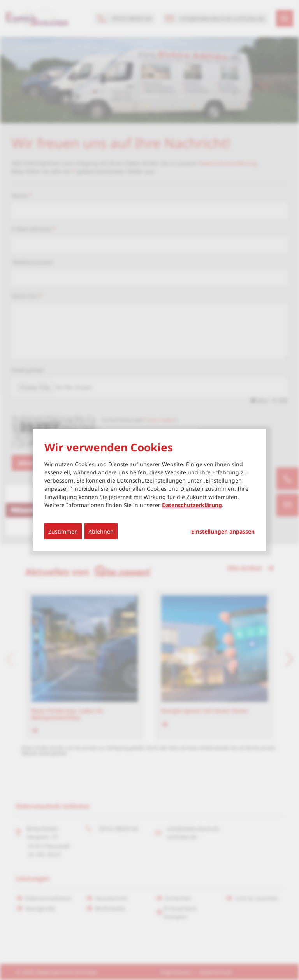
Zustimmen (63, 531)
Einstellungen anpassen (223, 531)
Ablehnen (101, 531)
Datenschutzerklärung (192, 505)
